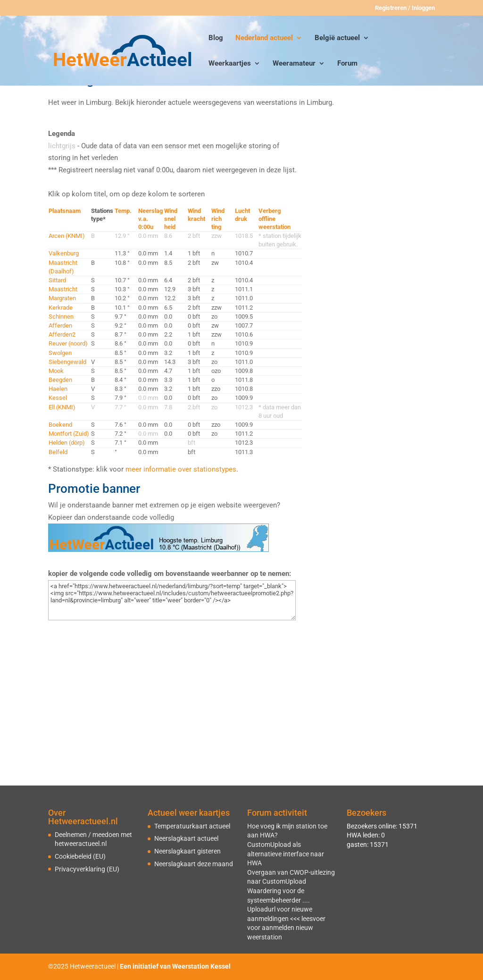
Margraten (62, 298)
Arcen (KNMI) (67, 236)
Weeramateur (294, 64)
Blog (216, 38)
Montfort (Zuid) (69, 434)
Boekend (60, 425)
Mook (56, 371)
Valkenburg (64, 253)
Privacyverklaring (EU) (87, 869)
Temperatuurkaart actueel (192, 826)
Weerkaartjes (230, 64)
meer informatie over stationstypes (181, 469)
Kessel (58, 398)
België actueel (337, 38)
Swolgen (60, 353)
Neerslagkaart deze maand (194, 864)
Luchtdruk (242, 215)
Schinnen (61, 317)
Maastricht (63, 289)
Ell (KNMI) (62, 407)
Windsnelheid (171, 219)
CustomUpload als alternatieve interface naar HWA (286, 854)
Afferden (60, 325)
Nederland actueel (264, 38)
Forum (347, 64)
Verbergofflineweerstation (275, 219)
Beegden (60, 380)
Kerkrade (61, 308)
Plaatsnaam (65, 211)
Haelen (58, 389)
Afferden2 (62, 334)
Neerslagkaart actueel (186, 838)
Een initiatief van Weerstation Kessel (175, 966)
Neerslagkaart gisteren (187, 851)
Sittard (57, 280)
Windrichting (218, 219)
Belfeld (58, 452)
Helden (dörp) (67, 443)
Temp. (123, 211)
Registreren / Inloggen (405, 8)
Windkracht (196, 215)
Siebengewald (67, 362)
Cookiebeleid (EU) (80, 856)
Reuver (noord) (68, 343)
